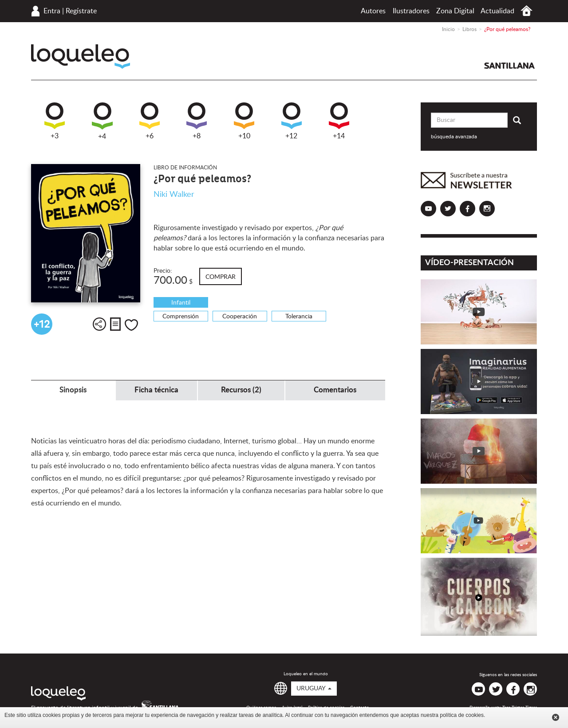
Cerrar (556, 717)
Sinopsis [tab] (73, 390)
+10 (244, 121)
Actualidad (497, 11)
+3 (55, 121)
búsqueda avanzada (454, 137)
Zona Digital (455, 11)
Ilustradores (411, 11)
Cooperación (240, 317)
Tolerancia (299, 317)
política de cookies (462, 715)
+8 (197, 121)
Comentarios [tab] (335, 390)
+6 (150, 121)
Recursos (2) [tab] (241, 390)
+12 (292, 121)
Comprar (221, 277)
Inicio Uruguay (527, 11)
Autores (373, 11)
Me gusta (131, 325)
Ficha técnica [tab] (156, 390)
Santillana (509, 66)
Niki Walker (174, 195)
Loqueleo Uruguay (81, 57)
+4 (102, 121)
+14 (339, 121)
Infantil (181, 303)
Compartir (99, 324)
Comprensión (181, 317)
